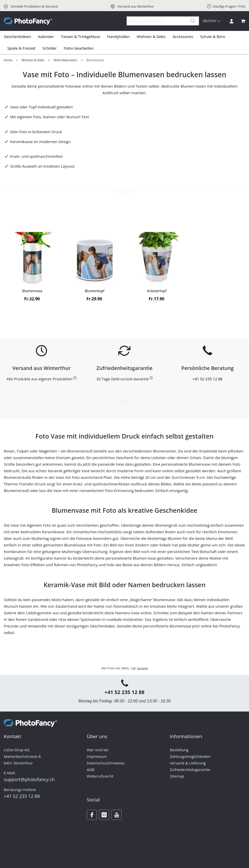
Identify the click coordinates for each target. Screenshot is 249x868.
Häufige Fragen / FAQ (226, 6)
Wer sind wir (98, 750)
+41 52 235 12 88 (208, 379)
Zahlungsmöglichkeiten (190, 756)
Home (8, 60)
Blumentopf (95, 291)
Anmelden (231, 21)
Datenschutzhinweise (106, 763)
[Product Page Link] (32, 260)
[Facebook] (92, 815)
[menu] (125, 43)
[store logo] (28, 21)
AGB (90, 770)
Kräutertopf (157, 291)
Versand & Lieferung (188, 763)
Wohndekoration (65, 60)
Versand (142, 668)
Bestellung (179, 750)
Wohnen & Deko (33, 60)
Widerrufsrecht (100, 776)
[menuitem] (19, 37)
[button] (212, 21)
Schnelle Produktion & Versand (31, 6)
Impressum (97, 756)
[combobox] (160, 21)
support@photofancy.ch (29, 779)
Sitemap (177, 776)
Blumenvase (32, 291)
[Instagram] (104, 815)
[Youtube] (117, 815)
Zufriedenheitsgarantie (190, 770)
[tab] (125, 43)
